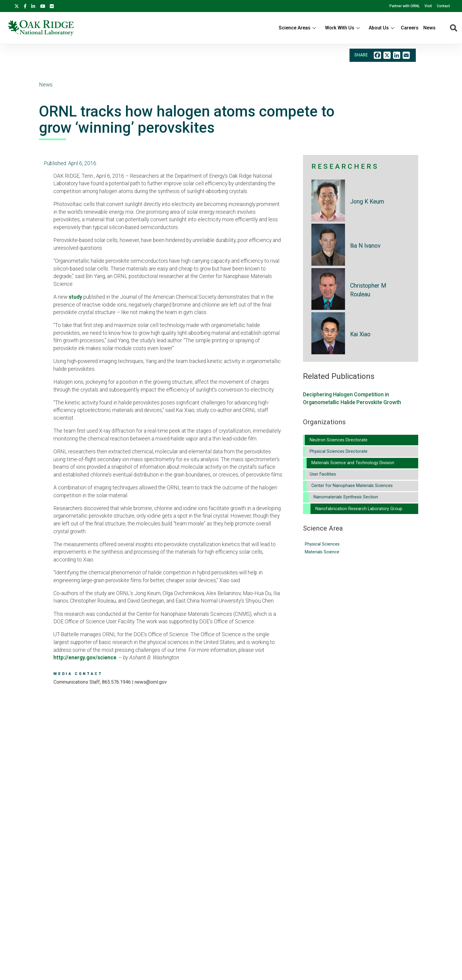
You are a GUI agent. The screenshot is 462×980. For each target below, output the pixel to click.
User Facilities (323, 474)
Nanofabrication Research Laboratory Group (359, 509)
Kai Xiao (360, 334)
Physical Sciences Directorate (339, 451)
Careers (410, 28)
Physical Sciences (322, 544)
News (429, 28)
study (75, 297)
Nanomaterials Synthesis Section (346, 497)
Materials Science (322, 552)
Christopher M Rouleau (368, 290)
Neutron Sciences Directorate (339, 440)
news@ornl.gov (151, 682)
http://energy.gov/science (85, 658)
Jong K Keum (367, 202)
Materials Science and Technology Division (353, 463)
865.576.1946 (116, 682)
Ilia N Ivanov (365, 246)
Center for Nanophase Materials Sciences (352, 486)
